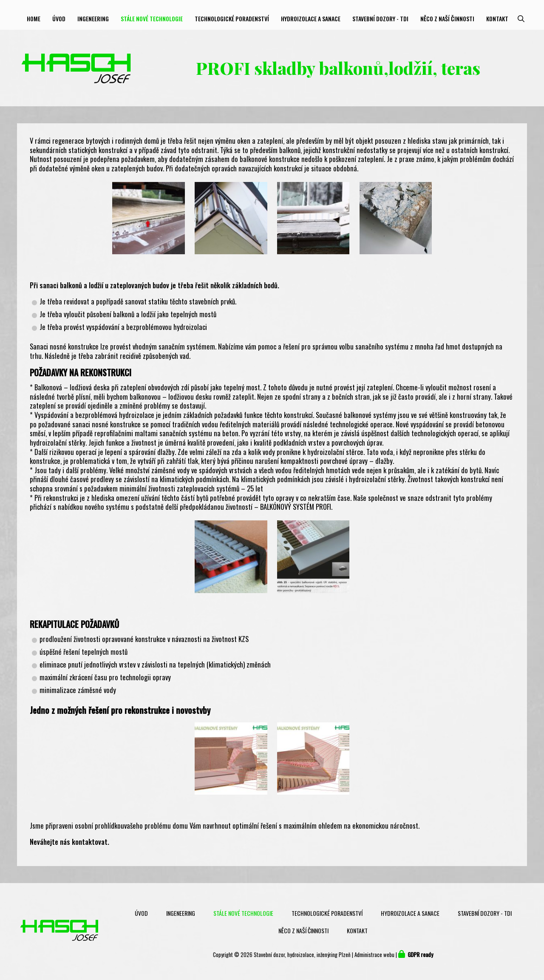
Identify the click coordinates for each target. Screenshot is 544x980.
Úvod (59, 18)
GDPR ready (420, 955)
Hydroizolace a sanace (311, 18)
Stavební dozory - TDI (380, 18)
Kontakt (497, 18)
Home (34, 18)
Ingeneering (93, 18)
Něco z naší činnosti (447, 18)
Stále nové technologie (152, 18)
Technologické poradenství (232, 18)
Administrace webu (374, 955)
